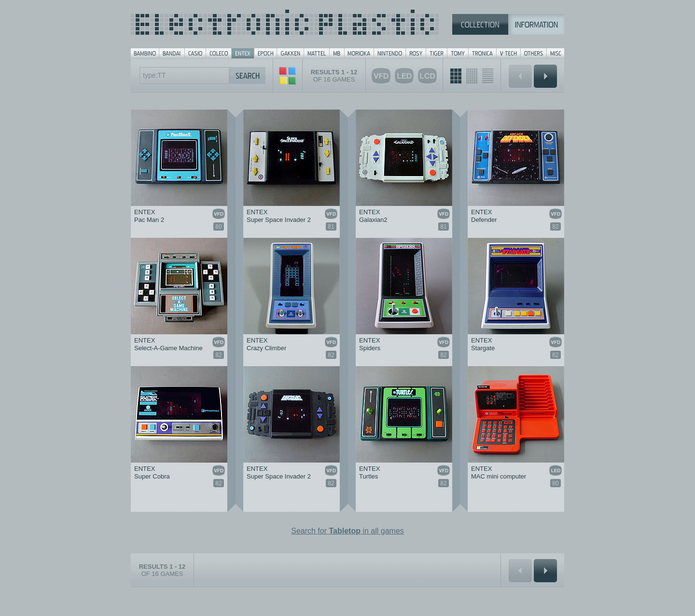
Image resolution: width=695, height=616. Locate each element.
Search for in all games (347, 531)
